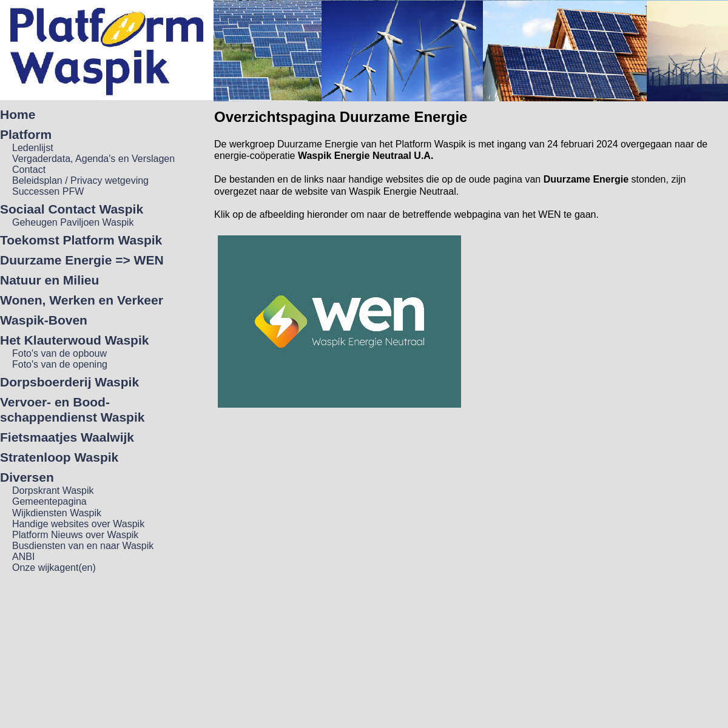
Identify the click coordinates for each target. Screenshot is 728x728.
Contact (29, 170)
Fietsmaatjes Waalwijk (67, 437)
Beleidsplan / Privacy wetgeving (80, 180)
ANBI (23, 557)
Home (18, 114)
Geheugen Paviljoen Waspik (73, 222)
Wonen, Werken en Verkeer (82, 300)
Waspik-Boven (44, 320)
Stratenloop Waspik (59, 457)
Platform (26, 134)
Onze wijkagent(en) (54, 568)
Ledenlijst (33, 148)
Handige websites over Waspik (78, 524)
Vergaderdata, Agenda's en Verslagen (93, 159)
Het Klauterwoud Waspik (74, 340)
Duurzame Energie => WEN (82, 260)
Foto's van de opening (60, 364)
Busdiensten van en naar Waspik (83, 546)
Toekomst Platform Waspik (81, 240)
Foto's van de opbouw (59, 353)
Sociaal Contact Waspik (72, 209)
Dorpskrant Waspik (53, 490)
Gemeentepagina (49, 501)
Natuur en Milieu (49, 280)
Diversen (27, 477)
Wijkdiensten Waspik (57, 513)
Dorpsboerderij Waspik (69, 382)
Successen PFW (48, 191)
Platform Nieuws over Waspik (75, 535)
